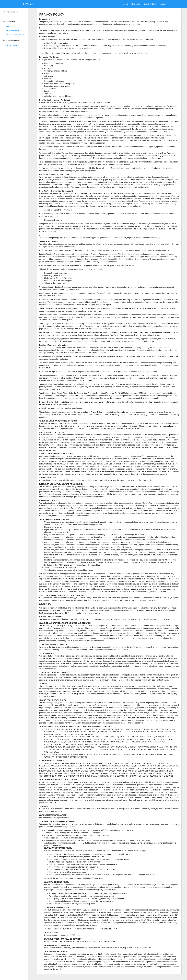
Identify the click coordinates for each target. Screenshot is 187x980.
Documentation (150, 4)
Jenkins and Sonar (12, 45)
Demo (126, 4)
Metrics (8, 26)
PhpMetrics (28, 4)
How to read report (12, 30)
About (163, 4)
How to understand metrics (15, 34)
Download (136, 4)
